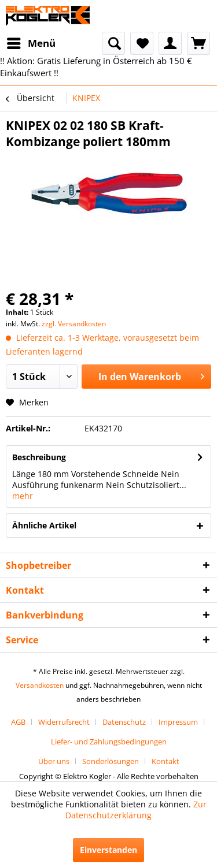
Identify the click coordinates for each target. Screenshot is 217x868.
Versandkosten (40, 685)
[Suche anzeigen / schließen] (113, 43)
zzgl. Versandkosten (74, 324)
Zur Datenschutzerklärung (136, 810)
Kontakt (165, 761)
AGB (18, 722)
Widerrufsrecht (64, 722)
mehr (23, 496)
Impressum (178, 722)
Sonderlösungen (111, 761)
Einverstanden (108, 850)
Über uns (54, 761)
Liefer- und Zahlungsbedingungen (109, 742)
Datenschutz (124, 722)
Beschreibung (39, 457)
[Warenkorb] (198, 43)
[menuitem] (31, 43)
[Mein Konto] (170, 43)
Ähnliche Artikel (44, 525)
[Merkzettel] (142, 43)
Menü (31, 42)
